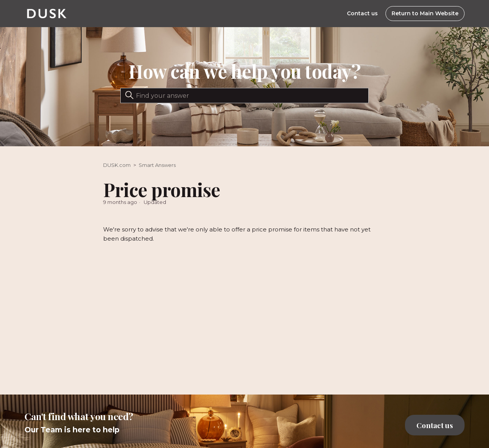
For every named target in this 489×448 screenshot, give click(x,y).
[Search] (244, 95)
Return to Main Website (425, 13)
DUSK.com (117, 165)
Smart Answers (157, 165)
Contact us (362, 14)
